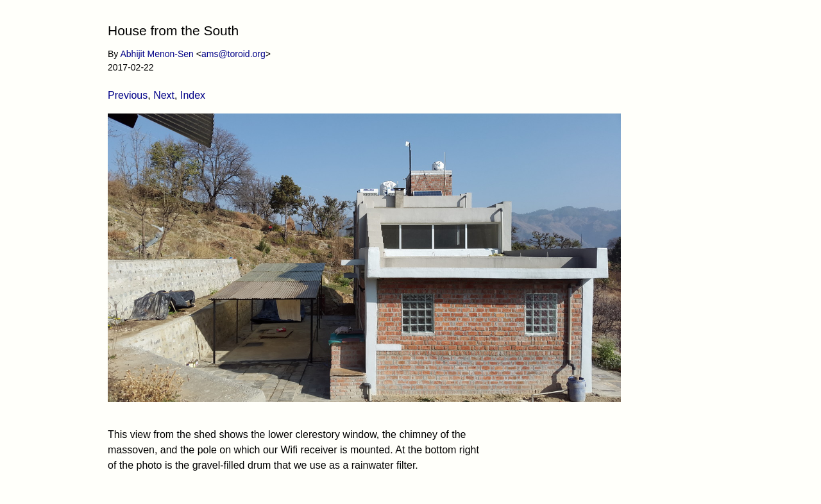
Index (193, 95)
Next (164, 95)
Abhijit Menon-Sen (157, 54)
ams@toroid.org (233, 54)
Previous (128, 95)
